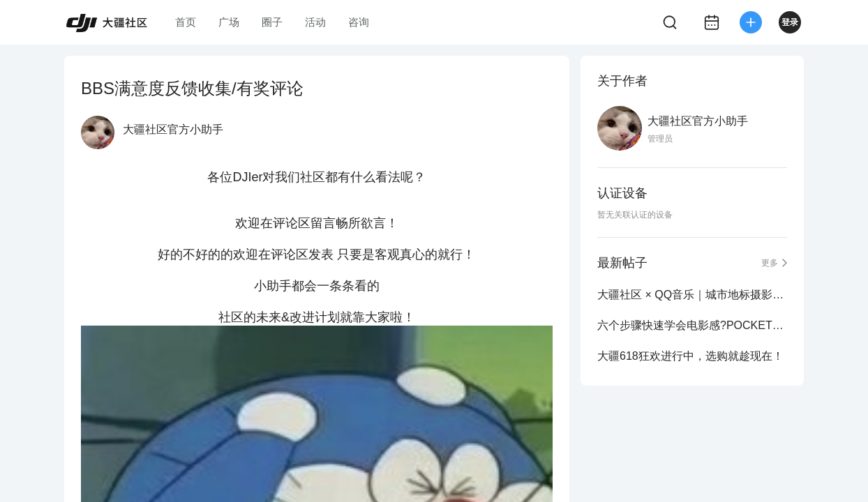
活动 (315, 22)
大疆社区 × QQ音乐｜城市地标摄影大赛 (692, 295)
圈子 (272, 22)
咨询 (359, 22)
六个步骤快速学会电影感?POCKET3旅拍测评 (692, 325)
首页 (186, 22)
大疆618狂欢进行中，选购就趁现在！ (690, 356)
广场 (229, 22)
